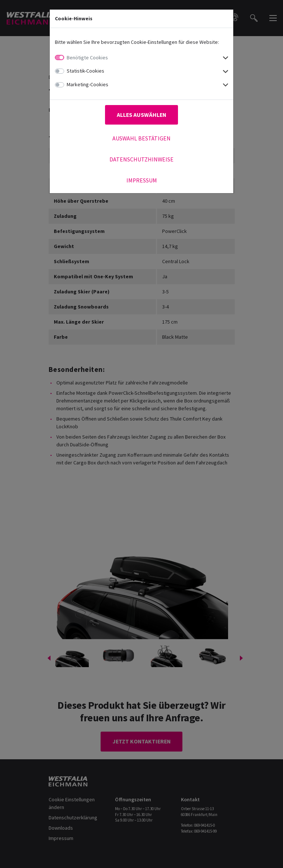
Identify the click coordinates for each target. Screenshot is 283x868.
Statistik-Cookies (85, 71)
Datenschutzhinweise (141, 159)
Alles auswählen (141, 115)
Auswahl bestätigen (141, 138)
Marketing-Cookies (88, 84)
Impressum (142, 180)
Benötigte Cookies (87, 57)
